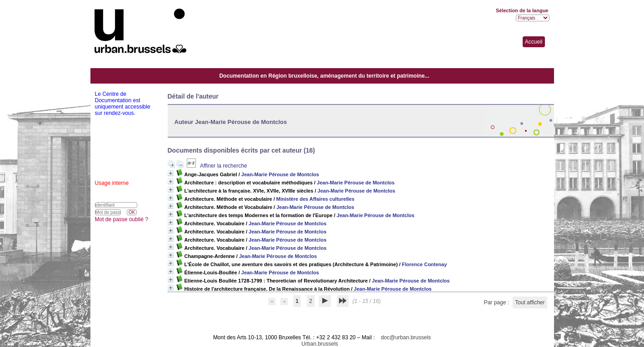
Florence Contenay (424, 264)
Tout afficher (530, 302)
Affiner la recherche (224, 166)
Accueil (534, 42)
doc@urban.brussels (406, 337)
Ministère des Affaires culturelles (315, 199)
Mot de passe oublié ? (122, 219)
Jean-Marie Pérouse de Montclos (280, 174)
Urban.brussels (320, 344)
